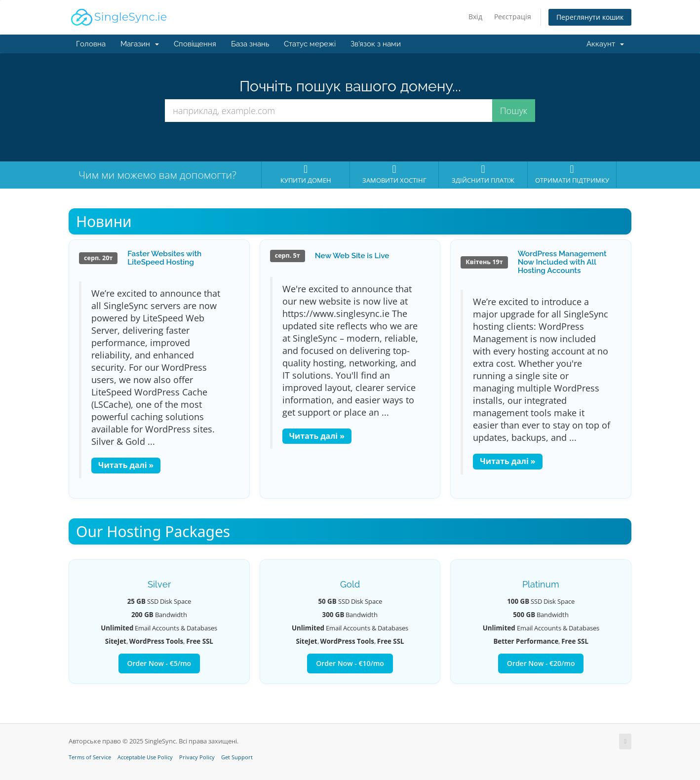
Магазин (140, 44)
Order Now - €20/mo (541, 663)
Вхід (475, 17)
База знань (250, 44)
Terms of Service (90, 757)
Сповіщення (195, 44)
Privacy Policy (197, 757)
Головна (91, 44)
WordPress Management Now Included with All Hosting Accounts (562, 262)
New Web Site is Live (352, 256)
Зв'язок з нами (376, 44)
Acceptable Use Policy (145, 757)
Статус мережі (310, 44)
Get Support (237, 757)
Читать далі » (126, 465)
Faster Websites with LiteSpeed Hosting (164, 258)
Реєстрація (513, 17)
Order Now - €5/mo (159, 663)
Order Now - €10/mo (350, 663)
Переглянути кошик (590, 17)
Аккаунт (605, 44)
